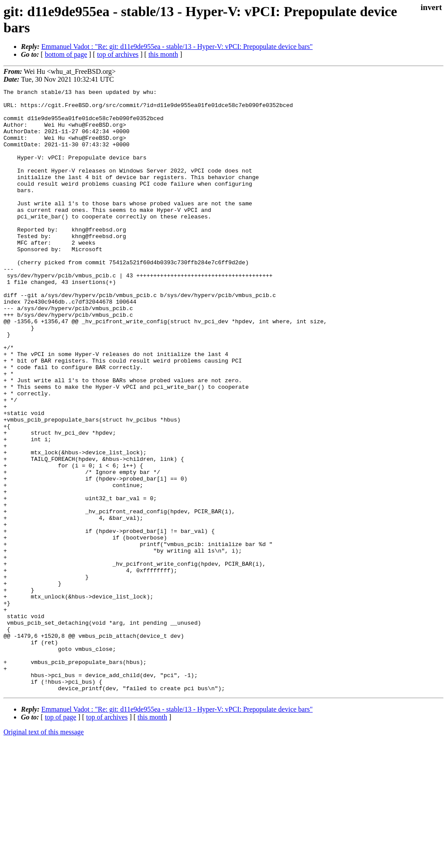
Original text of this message (44, 852)
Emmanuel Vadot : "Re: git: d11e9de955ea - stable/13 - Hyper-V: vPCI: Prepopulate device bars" (177, 47)
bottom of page (66, 54)
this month (163, 54)
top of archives (118, 54)
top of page (61, 838)
